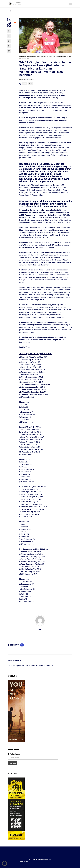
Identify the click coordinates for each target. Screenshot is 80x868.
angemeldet (20, 666)
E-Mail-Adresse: (14, 754)
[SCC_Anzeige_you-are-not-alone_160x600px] (16, 741)
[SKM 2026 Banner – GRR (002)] (16, 839)
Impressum (24, 862)
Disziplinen (30, 79)
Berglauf (22, 79)
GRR (25, 84)
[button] (5, 863)
